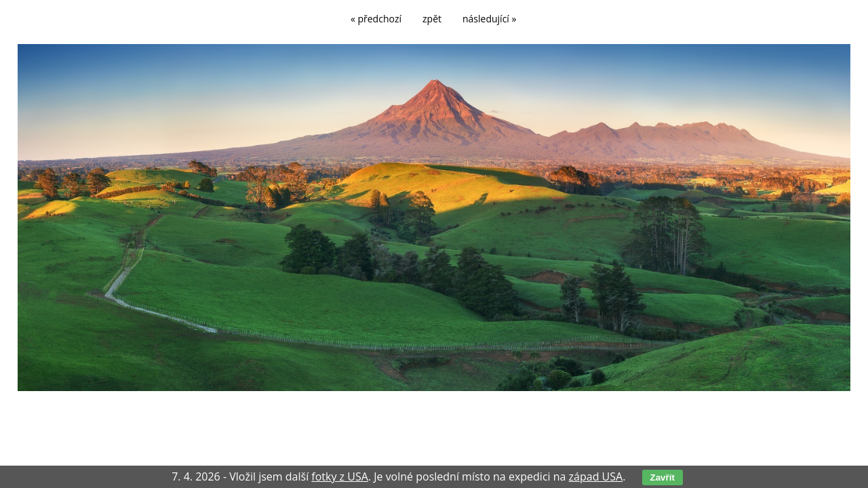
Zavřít (663, 477)
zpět (432, 19)
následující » (489, 19)
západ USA (596, 476)
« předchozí (376, 19)
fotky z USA (340, 476)
